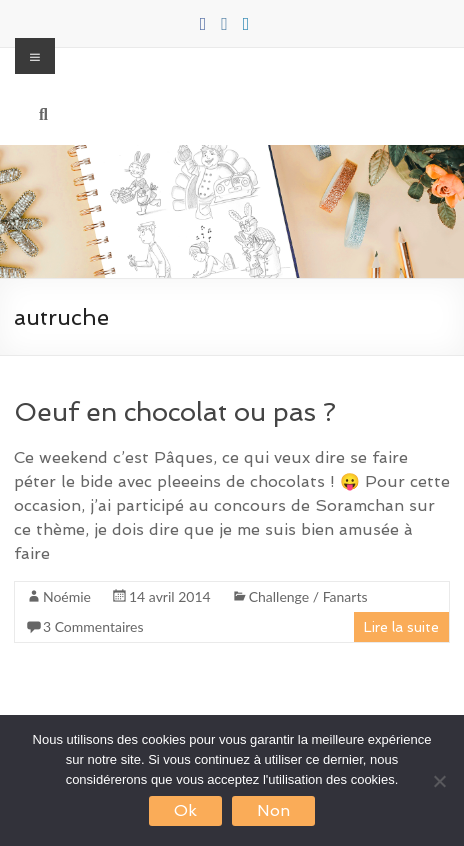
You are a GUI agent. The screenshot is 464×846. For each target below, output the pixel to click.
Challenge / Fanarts (308, 596)
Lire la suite (401, 627)
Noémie (67, 596)
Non (273, 810)
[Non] (439, 781)
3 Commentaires (93, 626)
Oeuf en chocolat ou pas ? (175, 412)
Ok (185, 810)
